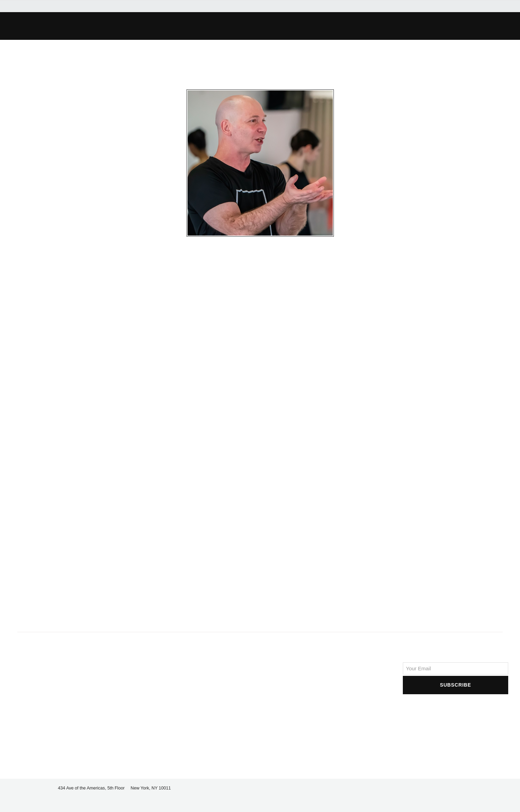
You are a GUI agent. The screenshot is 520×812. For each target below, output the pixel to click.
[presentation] (456, 709)
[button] (137, 26)
